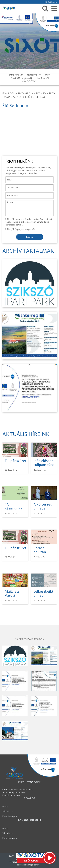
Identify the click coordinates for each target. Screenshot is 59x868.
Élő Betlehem (35, 97)
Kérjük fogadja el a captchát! (21, 229)
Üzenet (9, 202)
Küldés (29, 237)
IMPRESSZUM (16, 75)
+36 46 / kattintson (15, 793)
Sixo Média (25, 94)
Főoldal (9, 94)
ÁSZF (47, 75)
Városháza (7, 812)
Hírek (5, 807)
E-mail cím (11, 194)
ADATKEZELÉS (34, 75)
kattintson (15, 795)
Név (8, 178)
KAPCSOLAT (43, 78)
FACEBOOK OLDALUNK (22, 78)
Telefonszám (12, 186)
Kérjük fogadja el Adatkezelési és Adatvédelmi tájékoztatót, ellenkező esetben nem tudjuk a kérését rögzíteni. (29, 222)
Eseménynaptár (10, 816)
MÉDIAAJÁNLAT (29, 81)
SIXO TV (41, 94)
